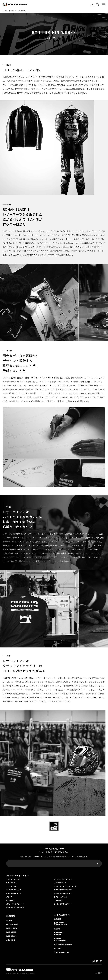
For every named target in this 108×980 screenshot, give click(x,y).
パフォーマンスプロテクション (64, 886)
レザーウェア (11, 883)
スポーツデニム (11, 886)
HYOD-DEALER (11, 936)
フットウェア (58, 900)
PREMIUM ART (59, 883)
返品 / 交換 (58, 919)
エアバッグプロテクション (63, 890)
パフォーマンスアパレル (14, 907)
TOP (100, 973)
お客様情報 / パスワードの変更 (60, 940)
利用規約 (57, 929)
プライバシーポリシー (61, 952)
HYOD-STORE (11, 932)
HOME (5, 11)
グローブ (9, 897)
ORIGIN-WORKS (12, 924)
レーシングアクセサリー (62, 904)
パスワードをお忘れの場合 (63, 945)
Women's (10, 900)
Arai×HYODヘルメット (62, 893)
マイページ (58, 948)
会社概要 (9, 920)
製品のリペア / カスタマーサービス (61, 924)
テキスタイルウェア (13, 879)
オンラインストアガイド (62, 915)
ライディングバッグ (61, 897)
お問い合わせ (11, 940)
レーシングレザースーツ (62, 879)
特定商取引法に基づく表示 (59, 934)
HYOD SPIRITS (12, 928)
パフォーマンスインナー (14, 904)
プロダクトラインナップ (17, 876)
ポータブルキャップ (13, 893)
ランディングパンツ (13, 890)
